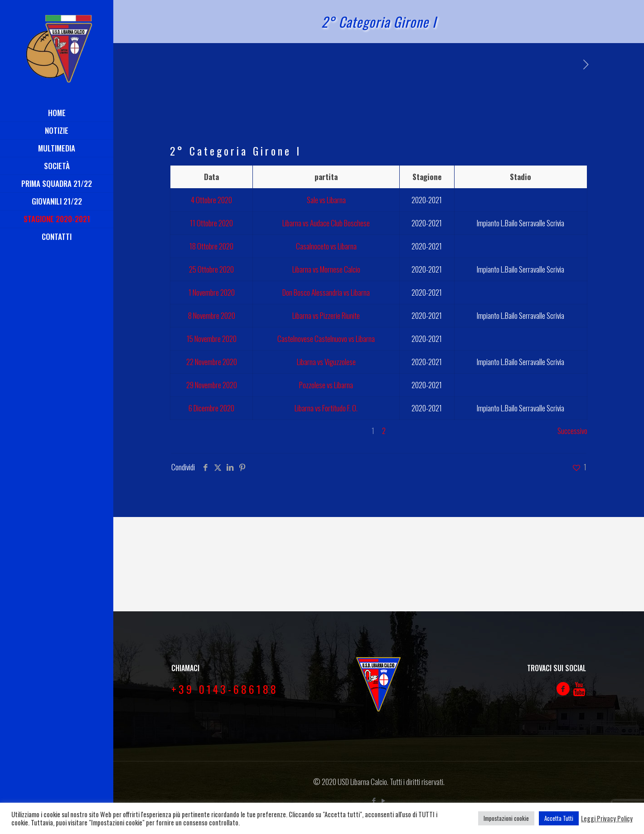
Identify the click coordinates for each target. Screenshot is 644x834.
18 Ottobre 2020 (211, 246)
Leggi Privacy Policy (607, 819)
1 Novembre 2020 (212, 292)
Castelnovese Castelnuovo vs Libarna (326, 339)
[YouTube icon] (384, 800)
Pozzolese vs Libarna (326, 385)
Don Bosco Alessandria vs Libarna (326, 292)
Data (211, 177)
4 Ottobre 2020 (211, 200)
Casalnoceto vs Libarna (326, 246)
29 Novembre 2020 (212, 385)
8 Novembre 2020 (212, 315)
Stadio (521, 177)
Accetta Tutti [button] (559, 818)
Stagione (427, 177)
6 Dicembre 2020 (211, 408)
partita (326, 177)
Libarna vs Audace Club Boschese (326, 223)
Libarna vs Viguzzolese (326, 362)
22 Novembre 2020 (212, 362)
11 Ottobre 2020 (211, 223)
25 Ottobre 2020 (211, 269)
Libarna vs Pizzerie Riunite (326, 315)
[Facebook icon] (374, 800)
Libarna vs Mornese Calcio (326, 269)
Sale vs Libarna (326, 200)
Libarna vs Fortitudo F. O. (326, 408)
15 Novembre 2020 (212, 339)
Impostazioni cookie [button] (506, 818)
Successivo (572, 431)
